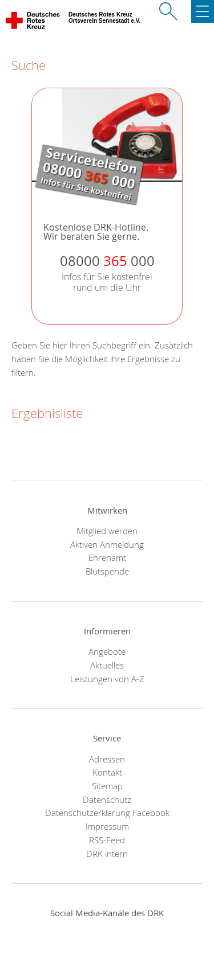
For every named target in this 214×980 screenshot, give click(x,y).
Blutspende (107, 571)
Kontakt (107, 772)
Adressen (107, 759)
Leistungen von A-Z (107, 679)
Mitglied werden (107, 531)
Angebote (107, 651)
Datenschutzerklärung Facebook (107, 813)
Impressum (107, 826)
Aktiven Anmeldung (107, 544)
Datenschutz (107, 799)
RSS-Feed (107, 840)
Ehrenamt (107, 557)
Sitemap (107, 786)
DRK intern (107, 854)
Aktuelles (107, 665)
